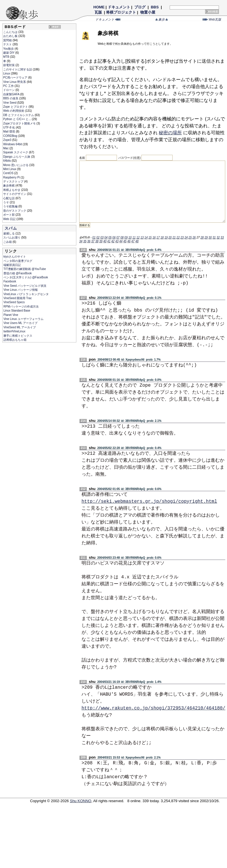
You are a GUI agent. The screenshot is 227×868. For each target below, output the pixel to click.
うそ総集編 (11, 206)
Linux (7, 73)
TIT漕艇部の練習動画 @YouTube (25, 269)
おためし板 (11, 36)
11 (134, 238)
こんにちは (11, 32)
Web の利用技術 (14, 111)
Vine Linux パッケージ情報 (21, 290)
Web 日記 (10, 219)
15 (150, 238)
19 (166, 238)
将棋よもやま (12, 190)
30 (210, 238)
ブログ (140, 7)
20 (170, 238)
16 (154, 238)
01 (94, 238)
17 (158, 238)
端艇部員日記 (12, 265)
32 (218, 238)
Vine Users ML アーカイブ (20, 323)
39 (101, 241)
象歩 (162, 19)
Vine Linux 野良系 (15, 82)
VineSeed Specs (14, 302)
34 (81, 241)
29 (206, 238)
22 (178, 238)
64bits (7, 161)
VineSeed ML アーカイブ (20, 327)
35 (85, 241)
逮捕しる (9, 233)
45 (125, 241)
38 (97, 241)
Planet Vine (11, 315)
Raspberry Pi (12, 177)
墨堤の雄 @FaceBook (18, 273)
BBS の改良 (11, 98)
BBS (155, 7)
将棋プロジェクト (121, 12)
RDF (56, 27)
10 (130, 238)
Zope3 (8, 140)
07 (118, 238)
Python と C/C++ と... (17, 119)
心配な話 (9, 198)
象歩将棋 (9, 186)
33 (222, 238)
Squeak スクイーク (16, 152)
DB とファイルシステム (19, 115)
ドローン (9, 90)
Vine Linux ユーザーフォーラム (23, 319)
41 (109, 241)
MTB (7, 57)
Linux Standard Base (17, 311)
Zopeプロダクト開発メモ (20, 123)
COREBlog (11, 136)
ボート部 (9, 215)
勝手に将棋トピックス (18, 336)
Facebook (10, 281)
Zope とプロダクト (16, 107)
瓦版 (98, 12)
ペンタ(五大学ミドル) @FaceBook (26, 277)
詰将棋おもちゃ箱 (15, 340)
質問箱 (8, 40)
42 (113, 241)
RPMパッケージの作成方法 (21, 307)
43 (117, 241)
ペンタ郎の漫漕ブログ (18, 261)
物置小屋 (148, 12)
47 (133, 241)
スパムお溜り (12, 238)
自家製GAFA (12, 94)
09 (126, 238)
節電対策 (9, 65)
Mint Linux (10, 169)
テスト (8, 44)
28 (202, 238)
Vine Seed (10, 103)
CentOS (9, 173)
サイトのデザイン (15, 194)
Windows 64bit (13, 144)
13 (142, 238)
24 (186, 238)
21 (174, 238)
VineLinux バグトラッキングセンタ (26, 294)
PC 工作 (9, 86)
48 (137, 241)
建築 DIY (9, 53)
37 (93, 241)
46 (129, 241)
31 (214, 238)
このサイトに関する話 (18, 69)
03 (102, 238)
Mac (6, 148)
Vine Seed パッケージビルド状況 (25, 286)
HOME (99, 7)
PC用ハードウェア (16, 78)
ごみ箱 (8, 242)
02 (98, 238)
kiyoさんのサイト (15, 257)
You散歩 (9, 49)
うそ (6, 202)
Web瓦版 (212, 19)
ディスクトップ (14, 181)
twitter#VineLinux (14, 331)
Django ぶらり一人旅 (17, 157)
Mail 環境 (10, 132)
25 (190, 238)
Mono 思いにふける (16, 165)
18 (162, 238)
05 (110, 238)
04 (106, 238)
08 (122, 238)
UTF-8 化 (10, 127)
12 (138, 238)
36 (89, 241)
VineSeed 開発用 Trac (18, 298)
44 (121, 241)
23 (182, 238)
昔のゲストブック (15, 211)
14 (146, 238)
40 (105, 241)
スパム (11, 228)
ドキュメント (119, 7)
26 (194, 238)
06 (114, 238)
